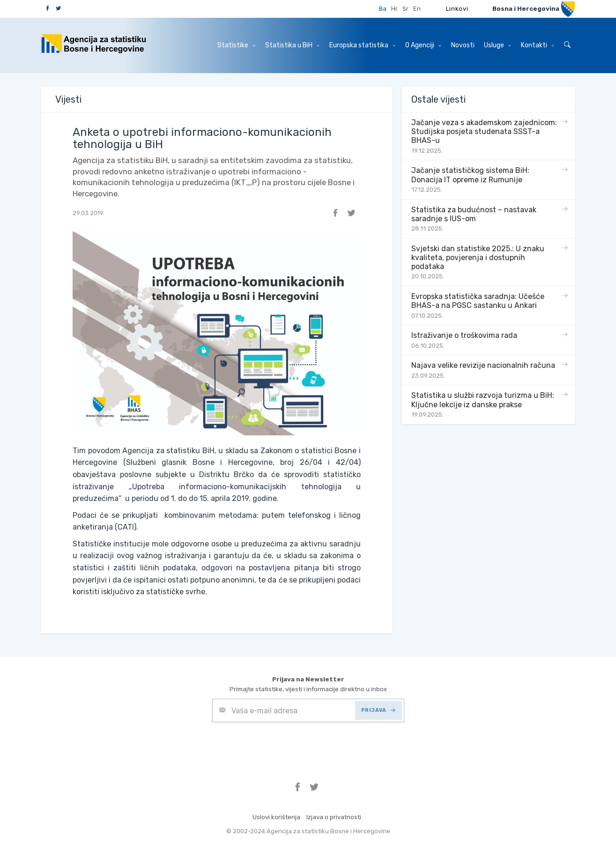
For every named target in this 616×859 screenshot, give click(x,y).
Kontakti (538, 45)
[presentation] (283, 745)
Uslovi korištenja (276, 817)
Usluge (497, 45)
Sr (405, 9)
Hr (394, 9)
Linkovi (457, 9)
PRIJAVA (378, 710)
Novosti (463, 45)
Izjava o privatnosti (334, 817)
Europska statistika (362, 45)
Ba (383, 9)
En (417, 9)
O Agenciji (423, 45)
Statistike (236, 45)
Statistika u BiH (292, 45)
